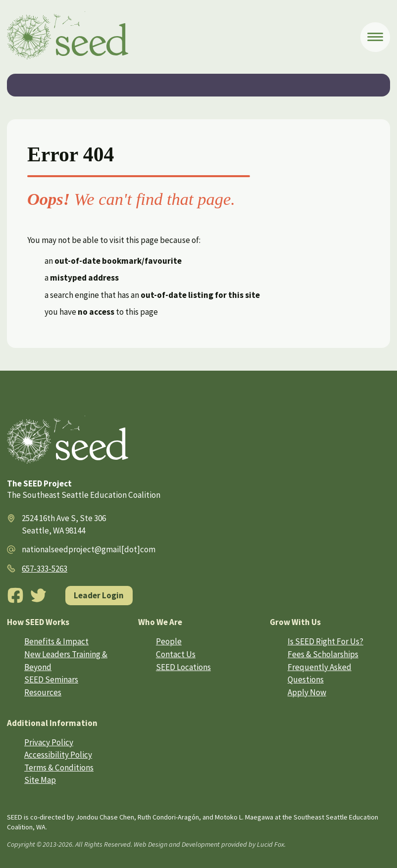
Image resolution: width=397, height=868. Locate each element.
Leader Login (99, 595)
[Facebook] (15, 595)
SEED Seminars (51, 679)
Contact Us (176, 654)
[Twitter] (39, 595)
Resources (43, 692)
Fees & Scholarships (323, 654)
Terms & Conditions (59, 768)
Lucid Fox (271, 844)
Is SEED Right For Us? (325, 641)
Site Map (40, 780)
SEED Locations (183, 667)
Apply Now (307, 692)
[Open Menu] (375, 37)
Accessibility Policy (58, 755)
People (169, 641)
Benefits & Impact (56, 641)
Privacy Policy (49, 742)
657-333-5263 (45, 569)
